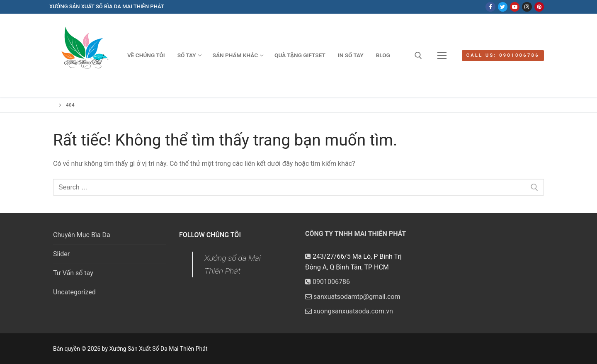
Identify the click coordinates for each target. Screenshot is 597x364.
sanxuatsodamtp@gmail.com (353, 297)
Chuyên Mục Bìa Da (82, 235)
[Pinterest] (539, 7)
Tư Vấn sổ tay (73, 273)
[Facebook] (490, 7)
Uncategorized (74, 292)
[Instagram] (527, 7)
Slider (61, 254)
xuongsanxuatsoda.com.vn (349, 311)
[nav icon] (442, 56)
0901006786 (328, 282)
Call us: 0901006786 (503, 55)
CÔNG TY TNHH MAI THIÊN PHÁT (356, 234)
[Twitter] (503, 7)
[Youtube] (515, 7)
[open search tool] (418, 56)
